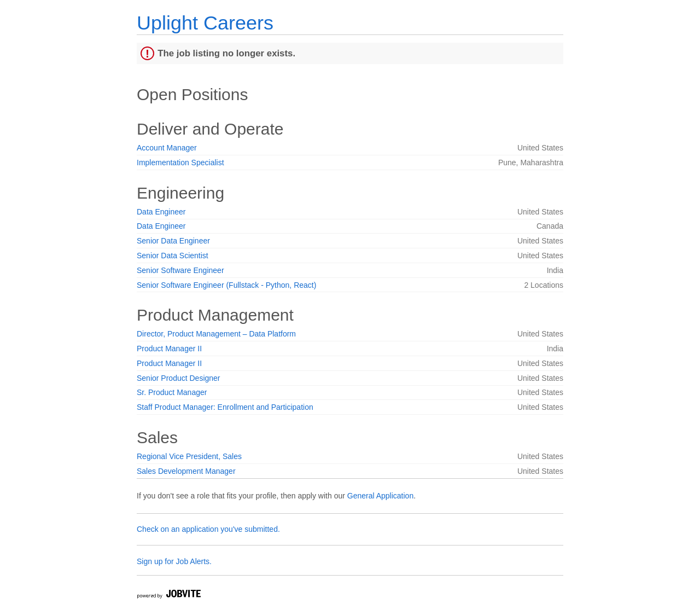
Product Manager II (169, 349)
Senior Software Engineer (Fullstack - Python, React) (226, 285)
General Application (380, 496)
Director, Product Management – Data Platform (216, 334)
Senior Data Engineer (173, 241)
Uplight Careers (205, 23)
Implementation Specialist (180, 163)
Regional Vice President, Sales (189, 456)
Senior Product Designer (179, 378)
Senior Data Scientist (173, 256)
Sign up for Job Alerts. (174, 561)
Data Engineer (161, 212)
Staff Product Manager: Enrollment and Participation (225, 407)
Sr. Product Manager (172, 392)
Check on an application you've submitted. (208, 529)
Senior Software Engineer (180, 270)
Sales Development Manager (186, 471)
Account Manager (167, 148)
